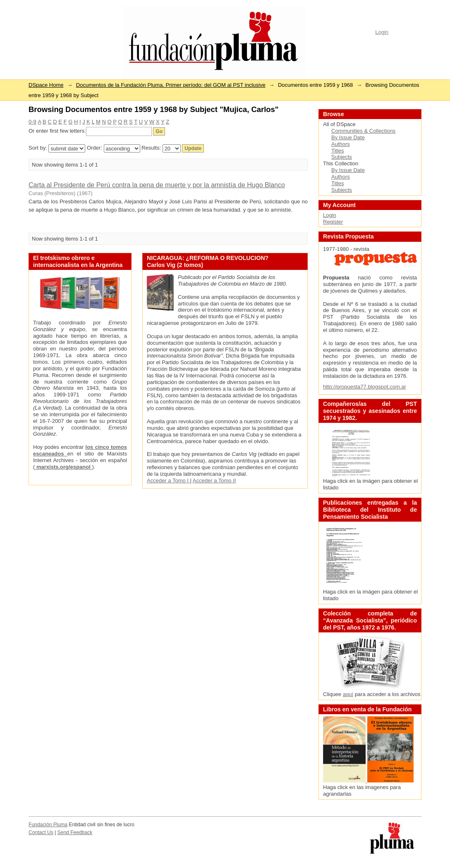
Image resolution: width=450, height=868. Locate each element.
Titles (338, 151)
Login (382, 32)
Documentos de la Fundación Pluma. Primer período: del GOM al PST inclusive (171, 85)
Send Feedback (75, 832)
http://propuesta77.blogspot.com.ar (365, 387)
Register (333, 222)
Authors (341, 144)
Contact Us (41, 832)
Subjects (342, 157)
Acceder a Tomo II (214, 480)
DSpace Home (46, 85)
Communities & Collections (363, 131)
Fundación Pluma (48, 825)
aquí (348, 694)
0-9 (32, 122)
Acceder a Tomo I (169, 480)
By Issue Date (348, 137)
